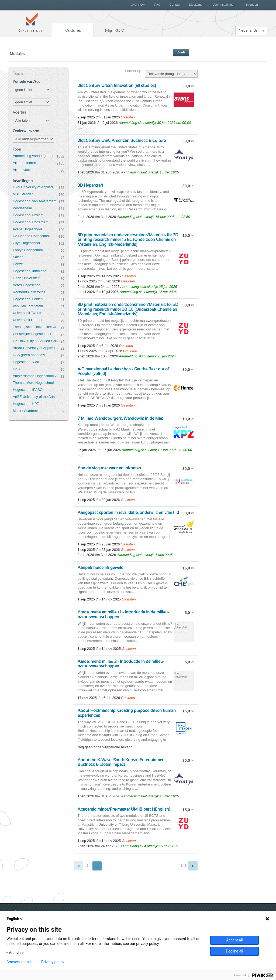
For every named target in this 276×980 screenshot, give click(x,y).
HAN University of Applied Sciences (36, 187)
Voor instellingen (224, 5)
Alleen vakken (24, 170)
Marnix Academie (26, 411)
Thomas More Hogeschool (33, 383)
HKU (16, 369)
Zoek (181, 52)
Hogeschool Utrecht (28, 215)
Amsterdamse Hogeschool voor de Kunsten (37, 376)
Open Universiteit (26, 278)
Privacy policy (53, 962)
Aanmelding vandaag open (33, 156)
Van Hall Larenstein (28, 306)
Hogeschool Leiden (28, 299)
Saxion (18, 257)
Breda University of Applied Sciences (37, 348)
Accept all (234, 940)
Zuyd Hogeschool (26, 243)
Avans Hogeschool (27, 229)
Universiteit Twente (27, 313)
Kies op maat (30, 23)
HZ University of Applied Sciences (37, 341)
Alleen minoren (24, 163)
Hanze (18, 264)
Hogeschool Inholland (30, 271)
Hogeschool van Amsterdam (34, 201)
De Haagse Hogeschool (31, 236)
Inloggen (252, 5)
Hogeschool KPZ (26, 404)
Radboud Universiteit (29, 292)
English (15, 919)
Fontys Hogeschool (28, 250)
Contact (175, 5)
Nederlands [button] (248, 30)
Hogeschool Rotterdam (30, 222)
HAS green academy (29, 355)
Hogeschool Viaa (26, 362)
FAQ (157, 5)
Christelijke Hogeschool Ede (34, 334)
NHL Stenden (23, 194)
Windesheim (22, 208)
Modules (73, 30)
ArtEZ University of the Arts (34, 397)
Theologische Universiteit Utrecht (37, 327)
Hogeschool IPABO (28, 390)
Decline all (234, 951)
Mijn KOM (115, 30)
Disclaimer (196, 5)
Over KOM (138, 5)
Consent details (20, 962)
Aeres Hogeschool (27, 285)
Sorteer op (133, 71)
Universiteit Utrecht (27, 320)
